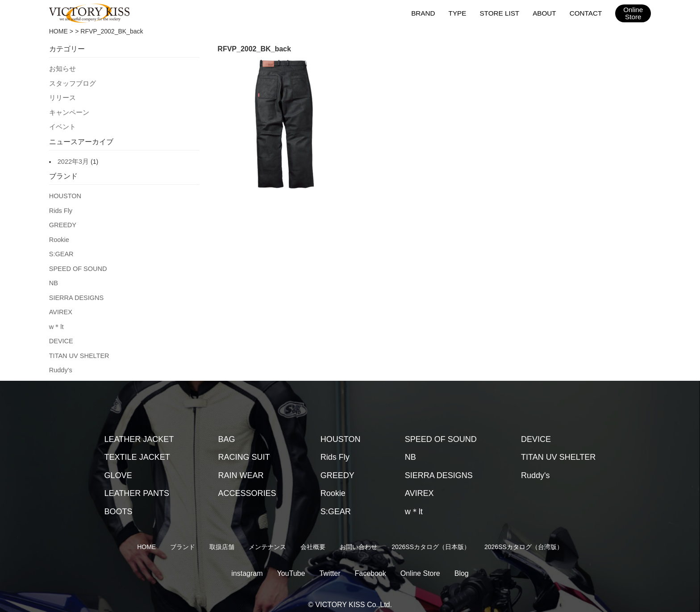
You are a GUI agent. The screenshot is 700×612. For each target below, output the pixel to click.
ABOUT (545, 13)
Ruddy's (60, 362)
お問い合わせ (358, 538)
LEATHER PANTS (137, 485)
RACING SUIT (244, 449)
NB (53, 277)
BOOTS (119, 503)
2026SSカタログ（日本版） (431, 538)
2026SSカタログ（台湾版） (524, 538)
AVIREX (60, 305)
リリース (62, 96)
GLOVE (118, 467)
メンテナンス (267, 538)
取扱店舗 (222, 538)
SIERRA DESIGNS (75, 291)
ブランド (183, 538)
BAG (227, 431)
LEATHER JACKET (139, 431)
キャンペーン (68, 111)
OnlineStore (633, 13)
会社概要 (313, 538)
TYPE (459, 13)
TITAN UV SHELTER (78, 348)
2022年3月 (73, 159)
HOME (58, 31)
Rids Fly (60, 207)
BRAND (425, 13)
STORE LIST (501, 13)
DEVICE (61, 333)
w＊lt (56, 320)
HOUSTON (65, 193)
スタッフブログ (71, 83)
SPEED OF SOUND (77, 263)
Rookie (59, 235)
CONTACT (586, 13)
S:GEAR (61, 249)
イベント (62, 125)
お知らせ (62, 68)
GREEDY (62, 221)
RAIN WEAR (241, 467)
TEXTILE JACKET (137, 449)
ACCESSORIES (247, 485)
